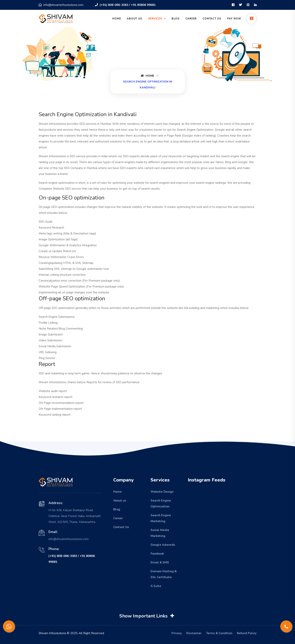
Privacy (177, 633)
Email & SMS (160, 562)
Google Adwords (163, 545)
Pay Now (234, 19)
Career (191, 19)
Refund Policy (247, 633)
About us (120, 501)
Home (117, 19)
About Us (134, 19)
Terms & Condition (219, 633)
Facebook (157, 554)
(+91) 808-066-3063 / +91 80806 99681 (125, 5)
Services (156, 19)
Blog (175, 19)
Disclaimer (194, 633)
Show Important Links (147, 616)
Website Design (162, 492)
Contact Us (212, 19)
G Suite (156, 586)
